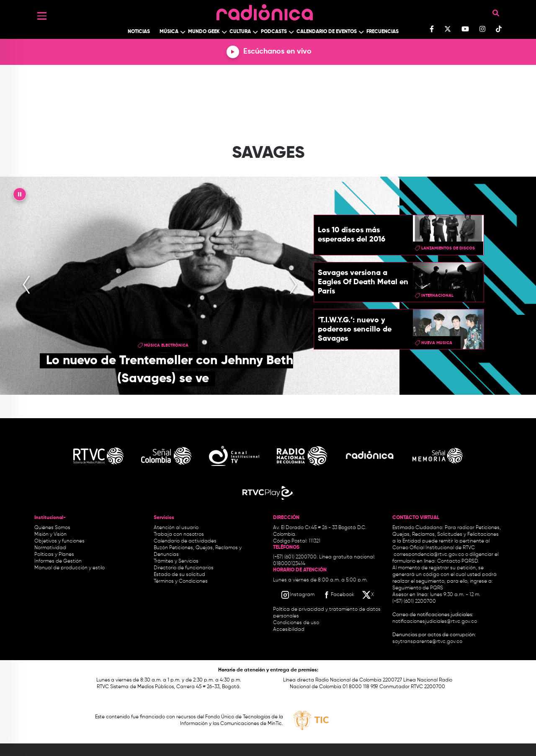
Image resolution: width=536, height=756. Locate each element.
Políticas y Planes (54, 555)
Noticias (139, 32)
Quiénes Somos (52, 528)
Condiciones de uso (296, 623)
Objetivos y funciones (59, 541)
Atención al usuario (176, 528)
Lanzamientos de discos (448, 248)
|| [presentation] (20, 196)
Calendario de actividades (185, 541)
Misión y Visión (50, 535)
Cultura (240, 32)
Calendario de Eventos (327, 32)
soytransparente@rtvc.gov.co (427, 642)
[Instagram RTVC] (298, 595)
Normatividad (50, 548)
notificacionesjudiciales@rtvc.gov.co (435, 622)
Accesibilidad (289, 630)
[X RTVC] (368, 595)
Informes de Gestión (58, 561)
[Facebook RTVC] (338, 595)
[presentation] (26, 285)
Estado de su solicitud (179, 575)
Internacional (437, 296)
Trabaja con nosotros (179, 535)
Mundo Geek (204, 32)
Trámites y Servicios (176, 561)
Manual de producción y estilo (70, 568)
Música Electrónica (166, 345)
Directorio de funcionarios (184, 568)
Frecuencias (383, 32)
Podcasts (274, 32)
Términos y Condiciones (181, 581)
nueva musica (437, 343)
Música (169, 32)
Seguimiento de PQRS (418, 588)
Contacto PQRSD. (458, 561)
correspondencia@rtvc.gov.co (429, 555)
